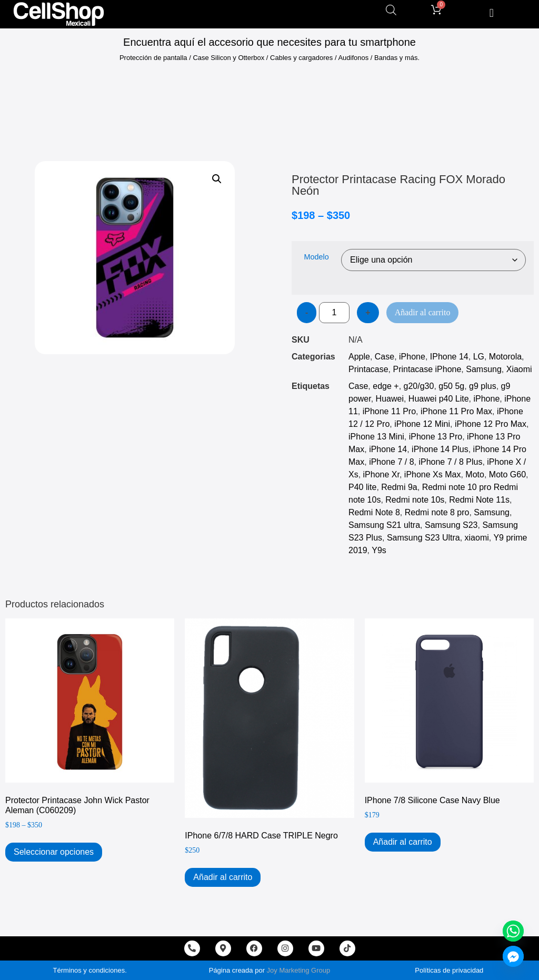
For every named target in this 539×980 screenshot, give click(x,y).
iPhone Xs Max (433, 474)
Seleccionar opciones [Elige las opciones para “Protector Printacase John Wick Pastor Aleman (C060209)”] (54, 852)
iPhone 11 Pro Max (456, 411)
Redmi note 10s (415, 500)
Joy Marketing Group (299, 970)
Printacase (368, 369)
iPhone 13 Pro (436, 437)
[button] (491, 13)
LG (479, 357)
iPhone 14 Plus (440, 449)
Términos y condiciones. (90, 970)
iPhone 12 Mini (422, 424)
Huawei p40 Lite (439, 399)
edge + (386, 386)
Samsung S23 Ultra (423, 538)
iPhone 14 (388, 449)
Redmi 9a (399, 487)
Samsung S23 (451, 525)
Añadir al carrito (423, 312)
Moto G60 (507, 474)
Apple (359, 357)
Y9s (379, 550)
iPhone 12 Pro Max (491, 424)
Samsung (484, 369)
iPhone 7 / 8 (391, 462)
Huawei (390, 399)
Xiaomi (519, 369)
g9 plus (483, 386)
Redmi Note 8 (374, 512)
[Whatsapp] (513, 931)
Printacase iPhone (427, 369)
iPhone (412, 357)
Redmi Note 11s (479, 500)
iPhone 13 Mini (376, 437)
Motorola (505, 357)
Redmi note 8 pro (437, 512)
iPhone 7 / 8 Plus (450, 462)
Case (385, 357)
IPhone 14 (449, 357)
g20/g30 (419, 386)
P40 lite (362, 487)
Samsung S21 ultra (384, 525)
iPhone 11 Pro (389, 411)
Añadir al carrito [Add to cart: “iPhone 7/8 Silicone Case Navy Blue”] (403, 842)
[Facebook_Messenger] (513, 956)
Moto (475, 474)
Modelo (316, 257)
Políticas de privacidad (449, 970)
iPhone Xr (381, 474)
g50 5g (451, 386)
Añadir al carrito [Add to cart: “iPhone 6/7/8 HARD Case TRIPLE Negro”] (223, 877)
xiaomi (477, 538)
